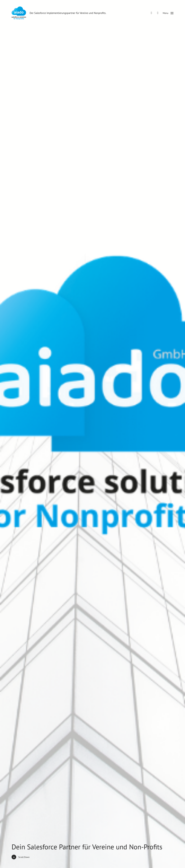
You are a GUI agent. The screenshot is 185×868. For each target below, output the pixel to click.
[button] (168, 13)
